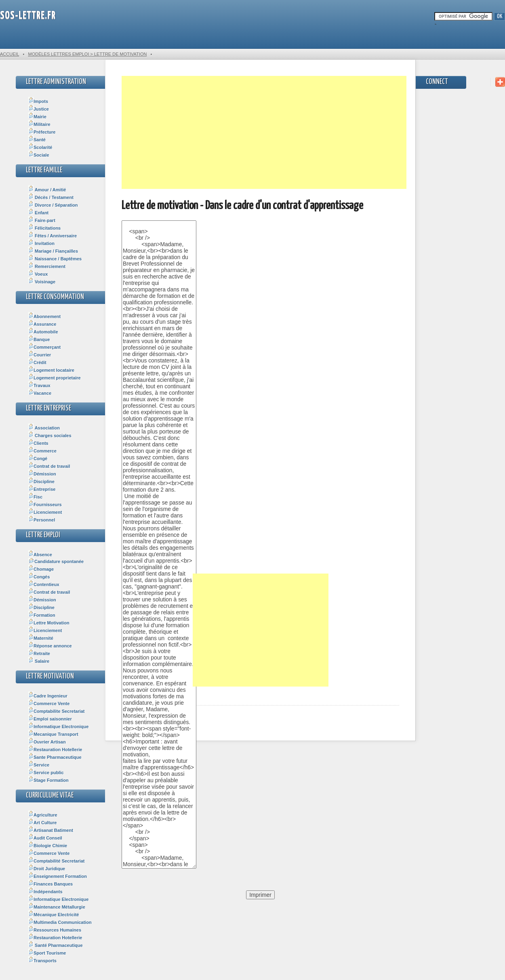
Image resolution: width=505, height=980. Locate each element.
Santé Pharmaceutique (56, 945)
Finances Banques (50, 884)
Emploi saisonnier (50, 719)
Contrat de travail (49, 466)
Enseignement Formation (58, 876)
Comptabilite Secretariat (57, 711)
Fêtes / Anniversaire (53, 236)
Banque (39, 339)
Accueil (9, 54)
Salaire (39, 661)
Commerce (42, 451)
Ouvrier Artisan (47, 742)
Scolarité (40, 147)
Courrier (40, 355)
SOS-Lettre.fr (28, 16)
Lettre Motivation (49, 623)
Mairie (37, 117)
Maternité (41, 638)
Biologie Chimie (48, 846)
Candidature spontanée (56, 561)
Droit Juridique (47, 869)
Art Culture (42, 823)
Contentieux (44, 584)
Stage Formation (48, 780)
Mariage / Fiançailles (53, 251)
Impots (38, 101)
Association (44, 428)
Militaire (39, 124)
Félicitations (44, 228)
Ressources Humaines (55, 930)
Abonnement (44, 316)
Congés (39, 577)
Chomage (41, 569)
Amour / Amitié (47, 190)
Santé (37, 140)
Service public (46, 773)
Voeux (38, 274)
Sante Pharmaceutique (55, 757)
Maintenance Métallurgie (57, 907)
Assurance (42, 324)
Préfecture (42, 132)
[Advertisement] (264, 132)
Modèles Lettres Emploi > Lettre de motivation (87, 54)
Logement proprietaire (55, 378)
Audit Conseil (45, 838)
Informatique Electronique (58, 727)
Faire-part (42, 220)
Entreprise (42, 489)
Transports (42, 961)
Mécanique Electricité (54, 915)
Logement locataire (51, 370)
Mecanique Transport (53, 734)
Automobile (43, 332)
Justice (39, 109)
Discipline (41, 482)
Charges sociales (50, 436)
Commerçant (44, 347)
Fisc (35, 497)
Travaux (39, 385)
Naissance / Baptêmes (55, 259)
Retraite (39, 653)
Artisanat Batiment (51, 830)
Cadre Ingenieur (48, 696)
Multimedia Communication (60, 922)
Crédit (37, 362)
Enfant (38, 213)
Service (39, 765)
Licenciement (45, 512)
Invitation (41, 243)
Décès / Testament (51, 197)
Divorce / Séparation (53, 205)
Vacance (40, 393)
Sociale (39, 155)
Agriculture (43, 815)
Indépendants (45, 892)
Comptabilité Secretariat (57, 861)
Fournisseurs (45, 505)
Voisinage (42, 282)
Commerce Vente (49, 704)
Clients (38, 443)
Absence (40, 555)
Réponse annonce (50, 646)
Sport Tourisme (47, 953)
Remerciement (47, 266)
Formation (42, 615)
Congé (38, 459)
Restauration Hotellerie (55, 750)
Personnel (42, 520)
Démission (42, 474)
